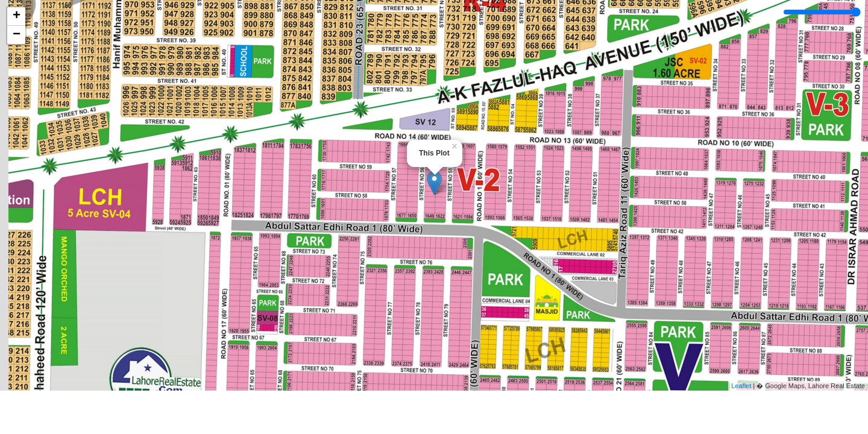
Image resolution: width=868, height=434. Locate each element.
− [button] (17, 35)
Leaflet (741, 386)
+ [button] (17, 16)
